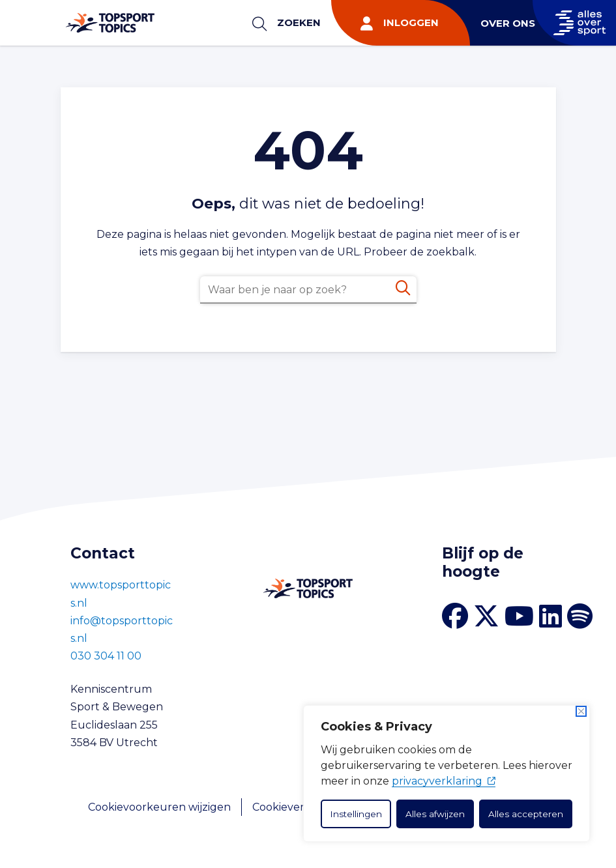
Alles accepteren (526, 814)
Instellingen (356, 814)
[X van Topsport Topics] (486, 616)
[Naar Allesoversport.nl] (574, 23)
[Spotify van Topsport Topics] (580, 616)
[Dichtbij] (581, 711)
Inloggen (411, 22)
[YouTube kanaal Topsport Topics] (519, 616)
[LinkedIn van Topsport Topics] (550, 616)
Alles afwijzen (435, 814)
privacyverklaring (444, 781)
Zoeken (299, 22)
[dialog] (447, 774)
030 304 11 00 (106, 656)
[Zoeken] (403, 288)
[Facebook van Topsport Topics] (455, 616)
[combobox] (308, 290)
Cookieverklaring (297, 807)
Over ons (508, 23)
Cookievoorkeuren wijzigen (159, 807)
